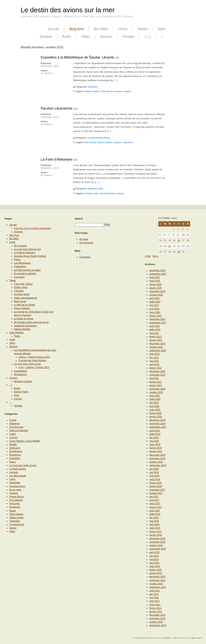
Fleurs (17, 260)
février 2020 (155, 413)
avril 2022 (154, 364)
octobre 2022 (156, 347)
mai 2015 (154, 559)
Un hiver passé (22, 294)
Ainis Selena (90, 142)
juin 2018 (154, 469)
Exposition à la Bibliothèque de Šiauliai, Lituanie (77, 57)
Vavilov (13, 528)
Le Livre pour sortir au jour (27, 249)
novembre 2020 (157, 389)
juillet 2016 (155, 514)
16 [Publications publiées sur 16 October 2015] (179, 240)
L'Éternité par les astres (112, 91)
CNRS (12, 434)
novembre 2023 (157, 319)
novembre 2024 (157, 291)
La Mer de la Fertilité (25, 305)
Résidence (15, 507)
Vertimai (18, 406)
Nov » (156, 256)
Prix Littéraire (16, 500)
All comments (86, 243)
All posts (84, 239)
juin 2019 (154, 438)
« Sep (148, 256)
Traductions (128, 142)
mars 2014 (155, 605)
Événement (15, 455)
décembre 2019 (157, 420)
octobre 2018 (156, 462)
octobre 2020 (156, 392)
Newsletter (15, 483)
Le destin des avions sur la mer (68, 10)
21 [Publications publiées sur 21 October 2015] (170, 246)
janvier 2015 (156, 573)
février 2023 (155, 337)
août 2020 (154, 396)
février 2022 (155, 368)
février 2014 (155, 608)
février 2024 (155, 316)
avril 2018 (154, 476)
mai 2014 (154, 598)
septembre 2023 (158, 323)
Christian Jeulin (92, 193)
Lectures (120, 193)
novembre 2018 (157, 458)
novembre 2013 (157, 618)
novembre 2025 (157, 270)
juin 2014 (154, 594)
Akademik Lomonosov (25, 326)
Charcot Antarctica (19, 430)
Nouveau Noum (17, 486)
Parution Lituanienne (57, 108)
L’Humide (19, 291)
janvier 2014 (156, 612)
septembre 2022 (158, 350)
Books (17, 388)
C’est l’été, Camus (23, 284)
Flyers (17, 336)
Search (79, 219)
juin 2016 (154, 518)
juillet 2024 (155, 302)
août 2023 (154, 326)
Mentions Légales (23, 381)
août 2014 (154, 591)
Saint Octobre (16, 333)
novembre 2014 (157, 580)
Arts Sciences (16, 427)
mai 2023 (154, 333)
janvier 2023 (156, 340)
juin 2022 (154, 358)
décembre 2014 (157, 577)
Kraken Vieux (21, 287)
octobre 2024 (156, 295)
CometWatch (21, 371)
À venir (13, 420)
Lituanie (128, 91)
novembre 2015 (157, 542)
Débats (13, 444)
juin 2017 (154, 497)
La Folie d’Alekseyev (57, 159)
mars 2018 (155, 479)
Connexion (85, 257)
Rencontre (15, 504)
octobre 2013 (156, 622)
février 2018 (155, 483)
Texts (17, 395)
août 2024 (154, 298)
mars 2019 (155, 444)
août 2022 (154, 354)
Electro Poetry (21, 392)
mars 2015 (155, 566)
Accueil (53, 29)
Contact (128, 37)
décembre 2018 (157, 455)
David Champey (107, 193)
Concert (13, 438)
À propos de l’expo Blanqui (32, 360)
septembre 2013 (158, 625)
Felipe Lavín (196, 638)
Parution (14, 493)
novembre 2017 (157, 490)
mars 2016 (155, 528)
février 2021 (155, 382)
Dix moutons (20, 246)
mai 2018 (154, 472)
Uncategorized (17, 524)
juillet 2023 (155, 330)
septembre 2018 (158, 465)
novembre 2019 (157, 424)
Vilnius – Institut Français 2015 (34, 357)
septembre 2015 (158, 549)
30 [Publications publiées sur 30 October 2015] (179, 252)
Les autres (19, 277)
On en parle (15, 490)
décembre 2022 (157, 344)
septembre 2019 (158, 427)
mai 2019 (154, 441)
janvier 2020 (156, 417)
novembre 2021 (157, 375)
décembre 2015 (157, 538)
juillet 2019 (155, 434)
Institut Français (92, 91)
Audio (67, 37)
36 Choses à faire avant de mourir (31, 322)
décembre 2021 (157, 371)
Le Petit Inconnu (18, 469)
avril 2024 (154, 309)
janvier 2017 (156, 507)
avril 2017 (154, 500)
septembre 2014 (158, 587)
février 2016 (155, 532)
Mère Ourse (20, 301)
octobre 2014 (156, 584)
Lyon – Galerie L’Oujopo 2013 (34, 367)
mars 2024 (155, 312)
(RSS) (168, 638)
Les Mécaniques (95, 138)
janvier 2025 (156, 288)
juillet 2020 (155, 399)
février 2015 (155, 570)
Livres (123, 29)
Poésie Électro (17, 497)
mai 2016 (154, 521)
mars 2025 (155, 281)
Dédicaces (15, 448)
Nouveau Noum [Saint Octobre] (30, 256)
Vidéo (86, 37)
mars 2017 (155, 504)
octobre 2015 (156, 545)
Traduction (15, 521)
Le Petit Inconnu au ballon (27, 270)
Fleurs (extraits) (22, 308)
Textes (143, 29)
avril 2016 (154, 524)
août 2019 (154, 431)
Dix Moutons (20, 374)
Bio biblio (101, 29)
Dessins (106, 37)
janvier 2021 (156, 385)
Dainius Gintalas (105, 142)
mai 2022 (154, 361)
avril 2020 (154, 406)
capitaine (48, 73)
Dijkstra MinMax (22, 329)
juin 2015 (154, 556)
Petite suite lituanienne (26, 298)
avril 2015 (154, 563)
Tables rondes (16, 518)
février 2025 (155, 284)
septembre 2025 (158, 274)
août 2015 (154, 552)
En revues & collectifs (25, 274)
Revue (107, 138)
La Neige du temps (24, 319)
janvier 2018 (156, 486)
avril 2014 (154, 601)
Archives (18, 232)
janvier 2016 (156, 535)
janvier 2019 (156, 451)
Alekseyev (93, 189)
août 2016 (154, 511)
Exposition (93, 87)
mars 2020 (155, 410)
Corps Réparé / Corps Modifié (25, 441)
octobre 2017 (156, 493)
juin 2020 (154, 403)
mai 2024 (154, 305)
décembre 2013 (157, 615)
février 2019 (155, 448)
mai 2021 (154, 378)
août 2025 (154, 277)
